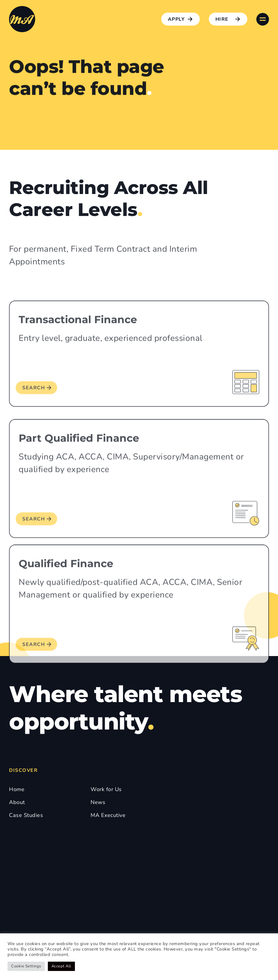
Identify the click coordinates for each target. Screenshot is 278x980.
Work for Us (106, 789)
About (17, 802)
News (98, 802)
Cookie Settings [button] (26, 966)
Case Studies (26, 815)
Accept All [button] (61, 966)
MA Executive (108, 815)
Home (17, 789)
